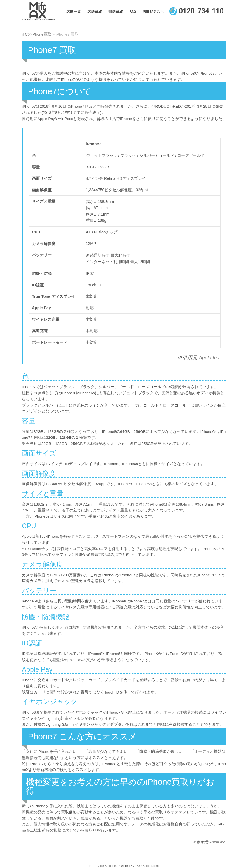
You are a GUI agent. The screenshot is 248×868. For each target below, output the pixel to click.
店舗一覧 (74, 12)
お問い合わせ (153, 12)
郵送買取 (116, 12)
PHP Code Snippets (103, 866)
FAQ (133, 12)
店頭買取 (95, 12)
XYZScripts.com (148, 866)
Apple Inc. (209, 358)
